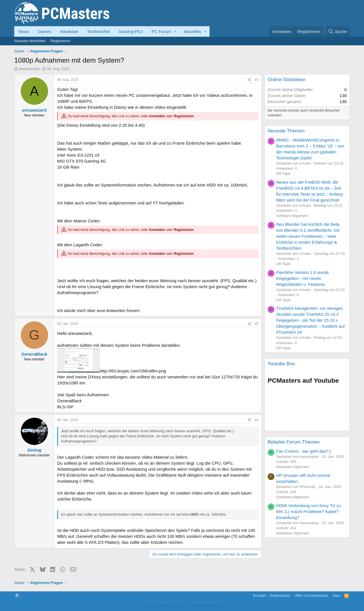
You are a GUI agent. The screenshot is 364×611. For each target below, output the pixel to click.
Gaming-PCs (131, 31)
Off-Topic (284, 174)
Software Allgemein (292, 216)
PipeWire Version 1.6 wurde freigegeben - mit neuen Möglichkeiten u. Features (302, 278)
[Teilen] (249, 80)
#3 (257, 420)
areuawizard (29, 69)
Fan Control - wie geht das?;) (304, 451)
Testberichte (99, 31)
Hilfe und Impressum (311, 595)
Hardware (69, 31)
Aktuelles (192, 31)
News (24, 31)
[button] (175, 31)
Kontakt (259, 595)
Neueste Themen (286, 131)
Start (336, 595)
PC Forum (161, 31)
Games (45, 31)
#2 (257, 324)
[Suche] (338, 31)
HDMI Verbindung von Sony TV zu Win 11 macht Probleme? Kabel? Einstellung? (309, 511)
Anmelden (157, 116)
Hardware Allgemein (293, 467)
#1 (257, 80)
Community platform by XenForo (182, 606)
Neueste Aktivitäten (30, 41)
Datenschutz (280, 595)
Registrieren (60, 41)
